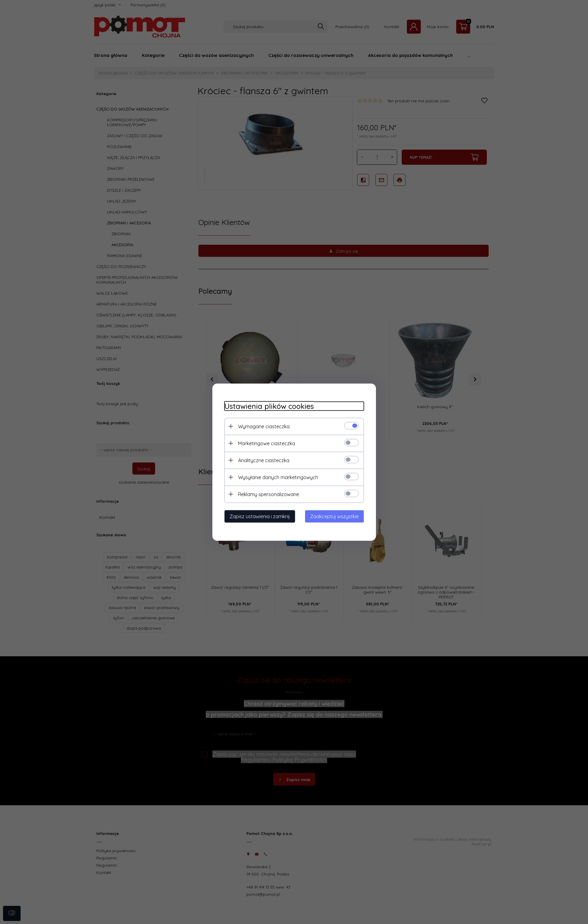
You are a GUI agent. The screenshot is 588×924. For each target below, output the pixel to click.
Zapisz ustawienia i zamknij (260, 516)
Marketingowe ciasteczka (267, 443)
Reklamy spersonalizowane (269, 494)
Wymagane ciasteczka (264, 426)
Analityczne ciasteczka (264, 460)
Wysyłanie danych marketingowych (278, 477)
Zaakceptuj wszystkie (334, 516)
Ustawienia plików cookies (269, 406)
